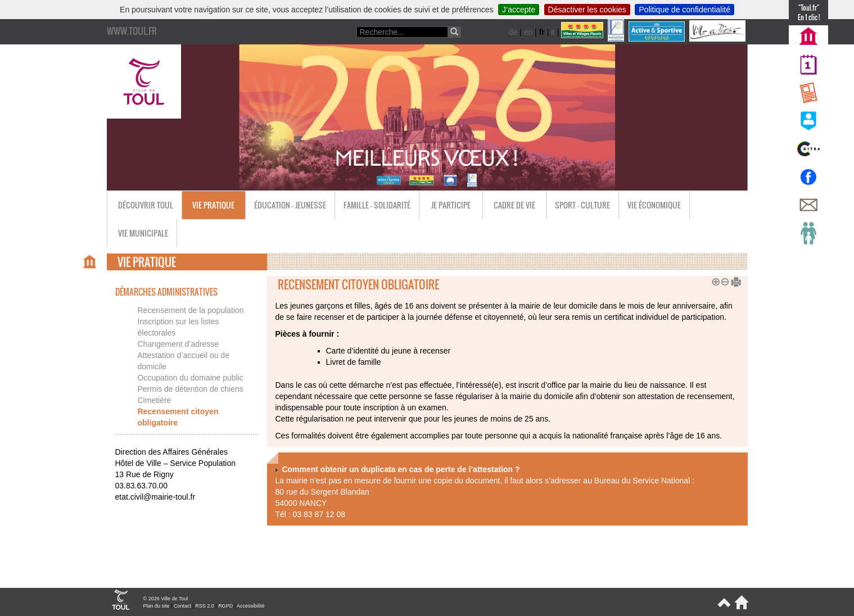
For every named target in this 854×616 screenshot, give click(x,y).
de (513, 32)
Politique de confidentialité (684, 10)
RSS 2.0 (205, 606)
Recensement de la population (191, 310)
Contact (182, 606)
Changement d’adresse (179, 344)
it (553, 32)
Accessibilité (251, 606)
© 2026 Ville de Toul (166, 599)
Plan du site (157, 606)
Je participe (451, 205)
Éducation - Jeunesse (290, 205)
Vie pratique (213, 205)
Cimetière (155, 400)
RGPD (225, 606)
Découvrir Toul (146, 205)
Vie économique (654, 205)
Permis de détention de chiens (191, 389)
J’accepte (519, 10)
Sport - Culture (582, 205)
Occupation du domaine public (191, 378)
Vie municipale (143, 233)
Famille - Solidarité (377, 205)
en (528, 32)
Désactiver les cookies (587, 10)
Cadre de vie (514, 205)
